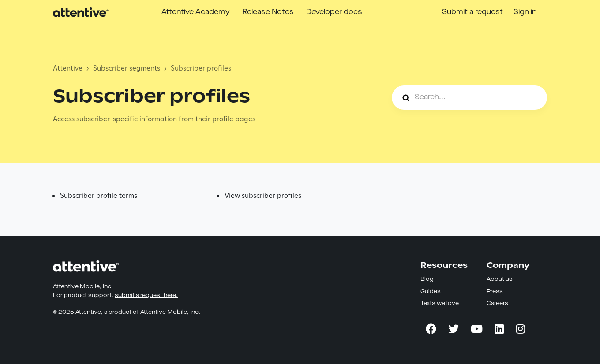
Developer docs (334, 12)
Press (495, 292)
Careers (497, 303)
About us (500, 279)
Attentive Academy (196, 12)
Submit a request (472, 12)
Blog (427, 279)
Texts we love (440, 303)
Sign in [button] (525, 12)
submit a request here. (146, 295)
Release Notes (268, 12)
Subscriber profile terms (99, 195)
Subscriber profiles (201, 68)
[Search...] (469, 97)
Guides (431, 292)
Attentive (68, 68)
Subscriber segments (127, 68)
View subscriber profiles (263, 195)
